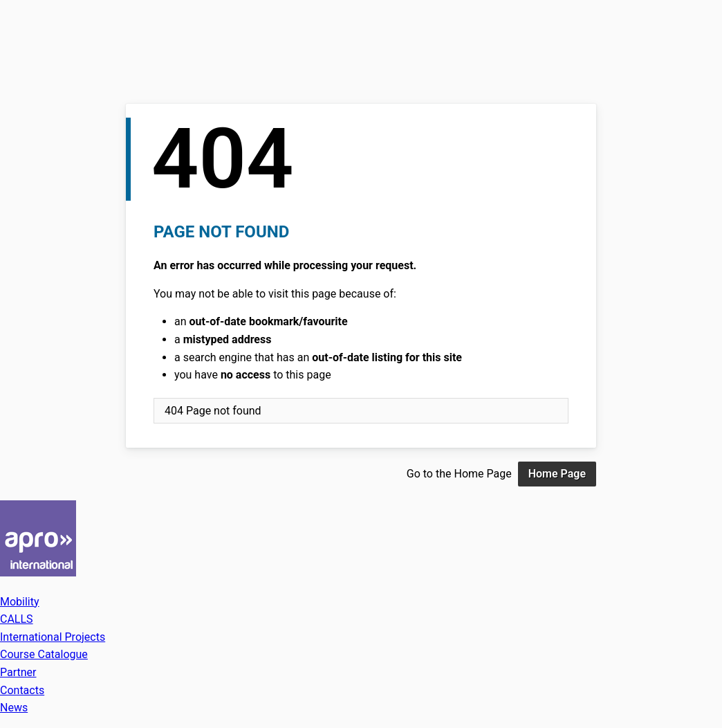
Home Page (557, 474)
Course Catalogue (44, 654)
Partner (18, 672)
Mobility (20, 602)
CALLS (17, 619)
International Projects (53, 637)
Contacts (22, 690)
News (14, 708)
